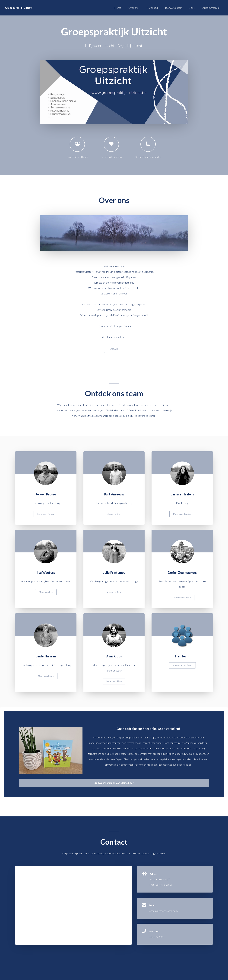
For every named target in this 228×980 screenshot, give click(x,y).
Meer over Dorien (182, 598)
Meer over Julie (114, 592)
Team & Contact (174, 8)
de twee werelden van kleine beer (114, 783)
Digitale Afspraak (211, 8)
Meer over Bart (114, 514)
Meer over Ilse (46, 592)
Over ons (133, 8)
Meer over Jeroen (46, 514)
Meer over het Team (182, 665)
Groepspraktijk (19, 8)
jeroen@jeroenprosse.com (163, 911)
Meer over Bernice (182, 514)
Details (114, 349)
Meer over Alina (114, 681)
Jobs (192, 8)
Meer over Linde (46, 676)
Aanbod (154, 8)
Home (118, 8)
